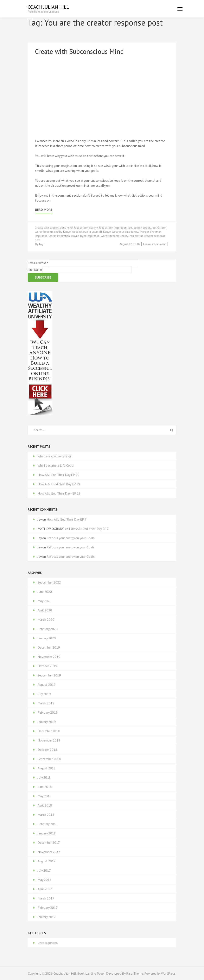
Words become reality (114, 236)
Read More (44, 210)
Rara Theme (135, 973)
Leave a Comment (154, 244)
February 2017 (48, 908)
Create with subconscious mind (54, 228)
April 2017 (45, 889)
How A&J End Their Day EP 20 (58, 475)
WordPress (168, 973)
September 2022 (49, 582)
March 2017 (46, 898)
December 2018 (49, 731)
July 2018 (44, 777)
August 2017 (47, 861)
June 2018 (45, 787)
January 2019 (47, 722)
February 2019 (48, 712)
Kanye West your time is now (121, 232)
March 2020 (46, 619)
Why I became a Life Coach (56, 465)
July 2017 (44, 870)
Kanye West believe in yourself (83, 232)
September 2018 (49, 759)
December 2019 (49, 647)
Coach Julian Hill (48, 7)
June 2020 (45, 592)
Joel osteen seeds (139, 228)
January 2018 (47, 833)
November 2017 (49, 852)
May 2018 (44, 796)
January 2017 (47, 917)
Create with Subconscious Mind (79, 51)
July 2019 (44, 694)
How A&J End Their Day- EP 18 (59, 493)
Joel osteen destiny (86, 228)
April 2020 (45, 610)
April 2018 (45, 805)
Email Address (38, 263)
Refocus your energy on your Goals (71, 538)
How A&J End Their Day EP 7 (67, 519)
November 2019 (49, 657)
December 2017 (49, 842)
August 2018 (47, 768)
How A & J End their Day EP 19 (59, 484)
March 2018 (46, 815)
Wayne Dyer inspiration (85, 236)
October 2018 (47, 750)
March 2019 (46, 703)
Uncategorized (48, 943)
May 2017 (44, 880)
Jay (41, 244)
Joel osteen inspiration (113, 228)
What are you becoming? (55, 456)
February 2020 (48, 629)
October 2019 (47, 666)
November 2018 (49, 740)
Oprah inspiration (59, 236)
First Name (35, 270)
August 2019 (47, 685)
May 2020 (44, 601)
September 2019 (49, 675)
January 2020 (47, 638)
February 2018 (48, 824)
